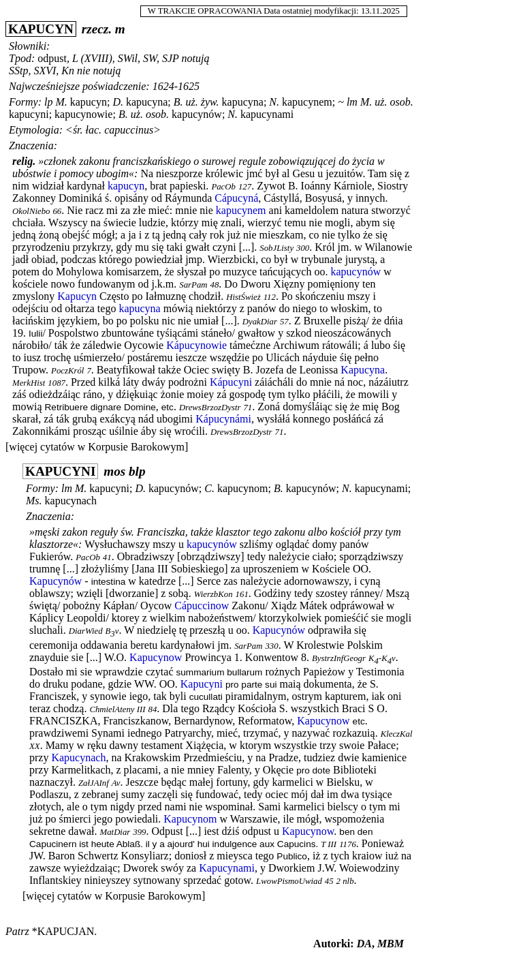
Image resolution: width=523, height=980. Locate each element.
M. (61, 102)
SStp (18, 71)
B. (178, 102)
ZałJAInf (94, 783)
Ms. (34, 501)
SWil (128, 58)
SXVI (45, 71)
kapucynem (307, 102)
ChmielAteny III (117, 709)
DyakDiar (260, 322)
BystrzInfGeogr (339, 658)
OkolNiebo (31, 211)
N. (274, 102)
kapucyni (29, 114)
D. (118, 102)
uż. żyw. (203, 102)
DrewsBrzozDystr (210, 408)
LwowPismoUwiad (289, 881)
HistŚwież (243, 297)
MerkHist (29, 383)
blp (137, 471)
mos (114, 471)
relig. (24, 161)
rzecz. (97, 29)
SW (150, 58)
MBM (391, 944)
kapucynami (267, 114)
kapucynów (197, 114)
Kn (68, 71)
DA (364, 944)
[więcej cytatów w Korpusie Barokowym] (97, 447)
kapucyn (89, 102)
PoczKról (67, 371)
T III (329, 844)
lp (48, 102)
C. (209, 488)
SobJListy (276, 248)
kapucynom (243, 488)
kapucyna (147, 102)
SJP (171, 58)
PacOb (223, 187)
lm (352, 102)
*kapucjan (63, 931)
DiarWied (86, 631)
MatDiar (115, 832)
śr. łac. (87, 130)
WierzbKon (213, 594)
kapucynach (71, 501)
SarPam (193, 285)
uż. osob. (394, 102)
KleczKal (397, 734)
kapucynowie (83, 114)
